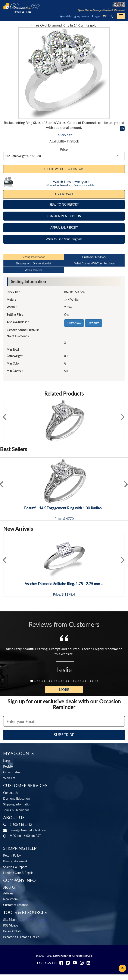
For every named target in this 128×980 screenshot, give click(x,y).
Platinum (93, 323)
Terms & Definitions (16, 810)
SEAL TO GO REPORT (64, 204)
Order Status (12, 772)
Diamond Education (16, 798)
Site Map (9, 920)
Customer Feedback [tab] (94, 257)
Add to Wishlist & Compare (64, 169)
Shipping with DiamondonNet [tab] (34, 263)
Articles (8, 893)
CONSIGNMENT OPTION (64, 216)
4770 (70, 519)
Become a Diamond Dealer (21, 937)
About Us (9, 887)
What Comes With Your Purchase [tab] (94, 263)
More (64, 689)
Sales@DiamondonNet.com (29, 830)
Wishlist (66, 16)
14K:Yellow (74, 323)
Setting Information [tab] (34, 257)
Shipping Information (17, 804)
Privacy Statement (15, 861)
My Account (82, 16)
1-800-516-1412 (21, 825)
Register (8, 766)
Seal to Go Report (15, 867)
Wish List (9, 778)
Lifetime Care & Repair (18, 873)
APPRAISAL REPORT (64, 228)
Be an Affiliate (12, 931)
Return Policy (12, 855)
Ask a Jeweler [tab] (34, 270)
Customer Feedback (16, 905)
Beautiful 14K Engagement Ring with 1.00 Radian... (64, 508)
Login (96, 16)
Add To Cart (64, 194)
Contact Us (11, 793)
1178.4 (70, 594)
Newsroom (10, 899)
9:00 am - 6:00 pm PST (25, 836)
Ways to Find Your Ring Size (64, 239)
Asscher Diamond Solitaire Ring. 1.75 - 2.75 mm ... (64, 584)
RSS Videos (11, 925)
